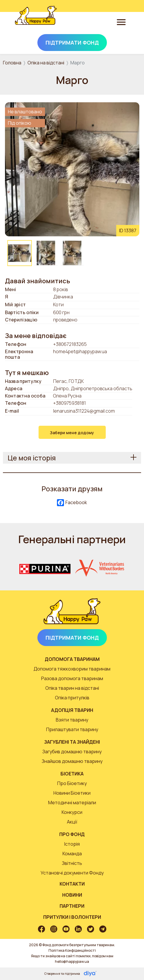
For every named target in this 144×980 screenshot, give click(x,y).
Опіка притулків (72, 698)
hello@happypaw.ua (72, 961)
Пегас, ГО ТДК (68, 381)
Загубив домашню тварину (72, 752)
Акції (72, 822)
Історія (72, 844)
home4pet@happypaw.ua (80, 352)
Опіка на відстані (46, 63)
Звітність (72, 863)
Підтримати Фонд (72, 43)
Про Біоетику (72, 783)
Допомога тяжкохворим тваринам (72, 669)
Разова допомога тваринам (72, 678)
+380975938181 (70, 403)
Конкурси (72, 812)
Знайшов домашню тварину (72, 761)
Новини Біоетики (72, 793)
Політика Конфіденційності (72, 950)
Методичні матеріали (72, 803)
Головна (12, 63)
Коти (58, 305)
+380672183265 (70, 344)
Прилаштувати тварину (72, 729)
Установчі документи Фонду (72, 873)
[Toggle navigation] (121, 22)
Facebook (72, 503)
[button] (72, 169)
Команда (72, 854)
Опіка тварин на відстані (72, 688)
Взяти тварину (72, 720)
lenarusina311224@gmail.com (84, 411)
